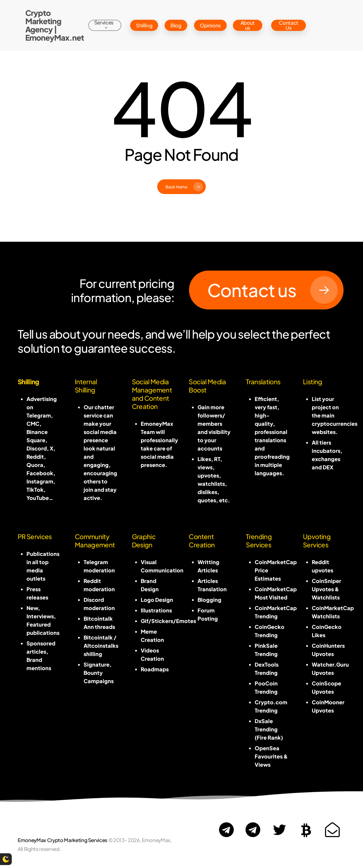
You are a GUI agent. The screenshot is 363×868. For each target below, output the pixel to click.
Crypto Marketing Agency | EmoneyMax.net (54, 25)
